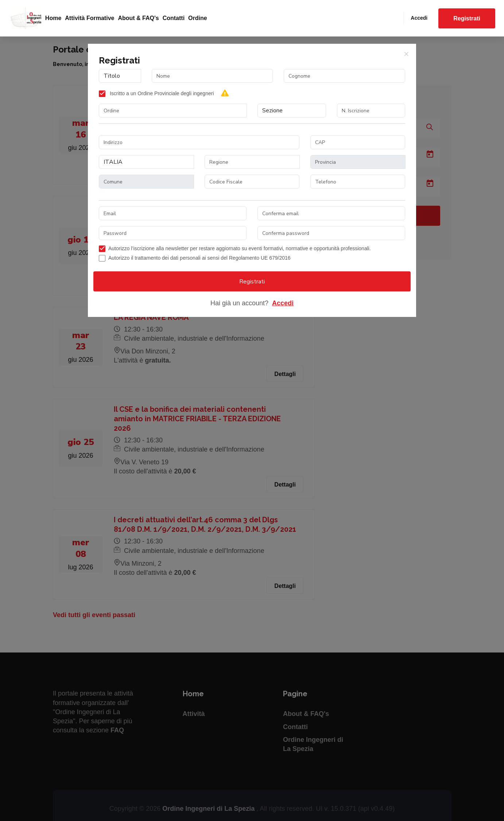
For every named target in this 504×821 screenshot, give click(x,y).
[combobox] (173, 111)
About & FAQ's (138, 18)
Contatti (174, 18)
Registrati (467, 18)
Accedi (419, 18)
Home (53, 18)
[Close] (406, 54)
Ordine (198, 18)
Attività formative (90, 18)
